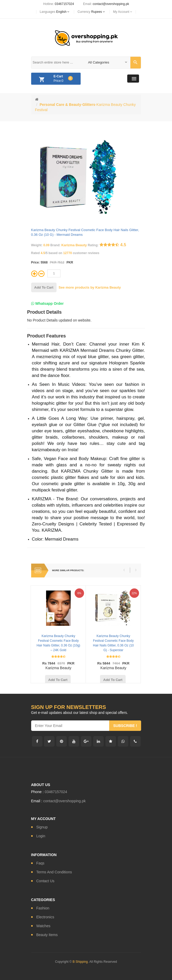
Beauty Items (47, 935)
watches (43, 926)
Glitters (89, 105)
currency (91, 12)
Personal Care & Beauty (60, 105)
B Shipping (80, 962)
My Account (123, 12)
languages (55, 12)
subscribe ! (125, 726)
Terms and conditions (54, 872)
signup (42, 827)
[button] (133, 79)
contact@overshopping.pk (111, 4)
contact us (45, 881)
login (41, 836)
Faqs (40, 863)
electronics (45, 917)
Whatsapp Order (48, 303)
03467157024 (64, 4)
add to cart (44, 287)
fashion (43, 908)
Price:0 (55, 79)
